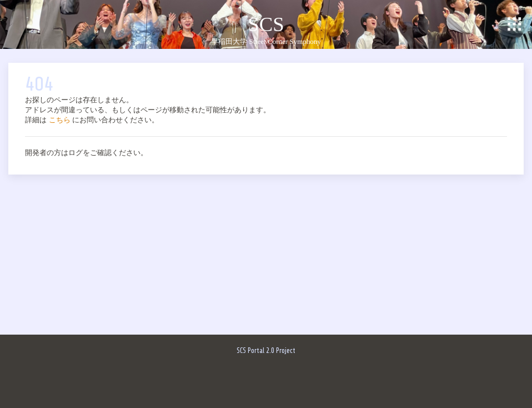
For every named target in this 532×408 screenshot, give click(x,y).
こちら (60, 120)
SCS (266, 24)
